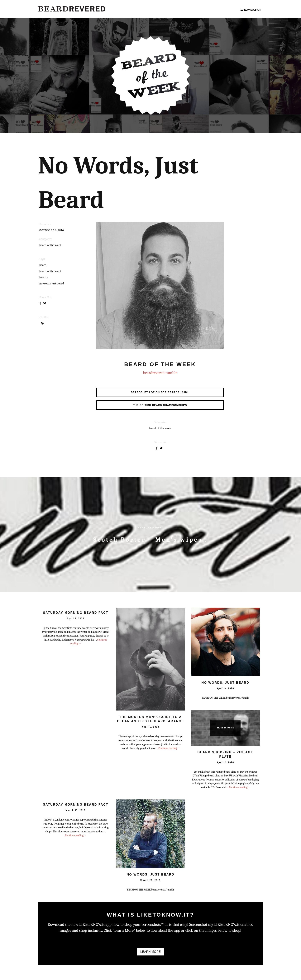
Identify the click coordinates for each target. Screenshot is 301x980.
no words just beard (52, 283)
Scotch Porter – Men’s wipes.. (150, 540)
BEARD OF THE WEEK (50, 245)
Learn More (150, 952)
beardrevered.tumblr (160, 373)
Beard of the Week (50, 271)
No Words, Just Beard (225, 683)
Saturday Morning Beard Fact (76, 613)
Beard (43, 265)
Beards (44, 277)
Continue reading (169, 748)
